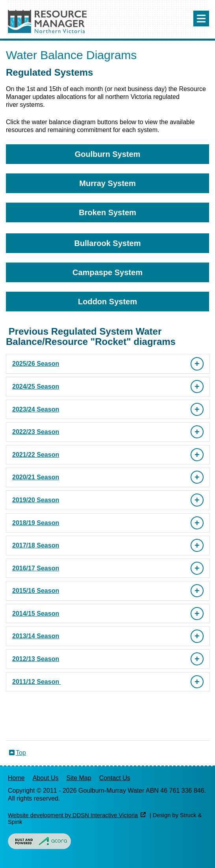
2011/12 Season (37, 682)
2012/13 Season (36, 659)
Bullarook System (108, 243)
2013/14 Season (36, 636)
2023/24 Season (36, 409)
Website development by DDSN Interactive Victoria (73, 815)
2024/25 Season (36, 387)
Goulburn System (108, 154)
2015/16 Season (36, 591)
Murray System (107, 183)
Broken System (107, 212)
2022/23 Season (36, 432)
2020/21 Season (36, 477)
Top (21, 753)
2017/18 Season (36, 545)
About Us (46, 778)
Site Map (79, 778)
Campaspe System (107, 272)
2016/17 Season (36, 568)
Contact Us (115, 778)
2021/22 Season (36, 455)
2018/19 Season (36, 523)
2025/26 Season (36, 364)
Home (16, 778)
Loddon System (107, 302)
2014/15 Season (36, 614)
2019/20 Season (36, 500)
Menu (201, 19)
